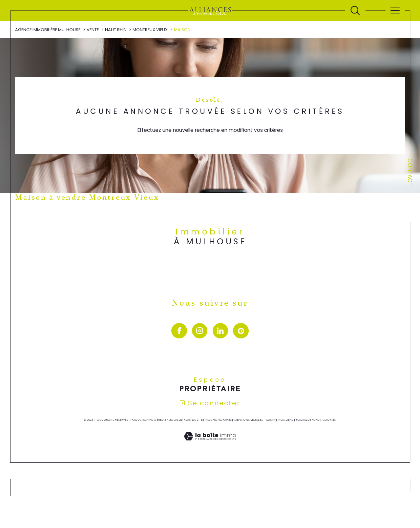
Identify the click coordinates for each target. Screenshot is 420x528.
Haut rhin (116, 30)
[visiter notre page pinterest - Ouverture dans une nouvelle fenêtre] (241, 331)
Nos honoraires (219, 420)
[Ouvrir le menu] (395, 10)
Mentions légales (249, 420)
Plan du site (193, 420)
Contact (410, 172)
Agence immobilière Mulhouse (48, 30)
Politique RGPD (308, 420)
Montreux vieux (150, 30)
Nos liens (286, 420)
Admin (271, 420)
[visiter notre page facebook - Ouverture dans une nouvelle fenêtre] (179, 331)
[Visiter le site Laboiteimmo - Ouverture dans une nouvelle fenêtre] (210, 444)
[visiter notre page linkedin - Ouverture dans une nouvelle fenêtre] (220, 331)
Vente (93, 30)
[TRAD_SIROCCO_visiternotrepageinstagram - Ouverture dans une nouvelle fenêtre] (200, 331)
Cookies (329, 420)
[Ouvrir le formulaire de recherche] (355, 11)
